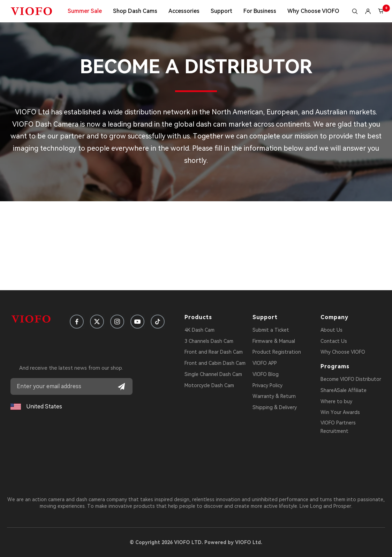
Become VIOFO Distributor (351, 379)
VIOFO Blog (266, 374)
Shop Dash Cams (135, 11)
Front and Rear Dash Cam (214, 352)
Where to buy (336, 401)
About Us (331, 330)
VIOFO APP (265, 363)
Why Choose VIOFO (313, 11)
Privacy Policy (267, 385)
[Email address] (71, 386)
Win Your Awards (340, 412)
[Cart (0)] (381, 11)
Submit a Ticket (271, 330)
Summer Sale (85, 11)
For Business (260, 11)
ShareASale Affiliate (344, 390)
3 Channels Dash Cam (209, 341)
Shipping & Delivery (275, 407)
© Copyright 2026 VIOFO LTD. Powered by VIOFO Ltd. (196, 542)
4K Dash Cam (199, 330)
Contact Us (334, 341)
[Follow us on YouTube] (137, 322)
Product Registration (277, 352)
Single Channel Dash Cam (213, 374)
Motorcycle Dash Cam (209, 385)
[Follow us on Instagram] (117, 322)
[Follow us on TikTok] (158, 322)
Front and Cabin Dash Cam (215, 363)
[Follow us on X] (97, 322)
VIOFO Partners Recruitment (338, 427)
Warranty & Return (274, 396)
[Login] (368, 11)
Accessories (184, 11)
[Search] (355, 11)
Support (221, 11)
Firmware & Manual (274, 341)
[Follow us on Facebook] (77, 322)
